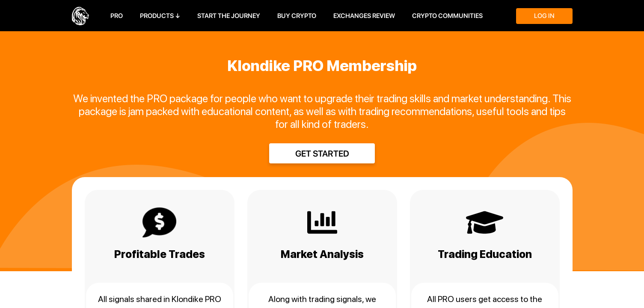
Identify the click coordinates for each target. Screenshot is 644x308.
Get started (322, 154)
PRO (117, 16)
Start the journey (229, 16)
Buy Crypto (297, 16)
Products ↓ (160, 16)
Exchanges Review (364, 16)
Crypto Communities (447, 16)
